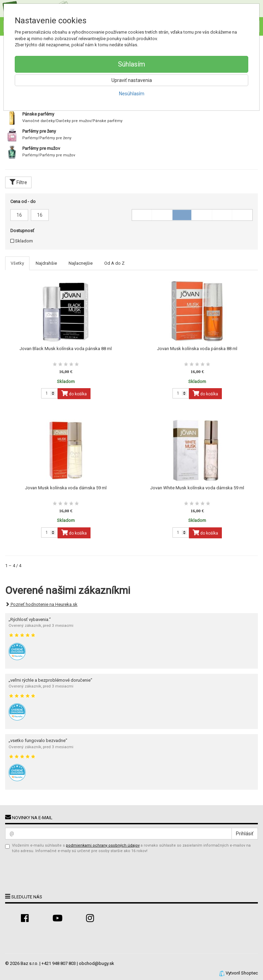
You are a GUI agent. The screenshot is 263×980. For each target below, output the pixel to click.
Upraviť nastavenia (132, 80)
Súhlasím (131, 64)
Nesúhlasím (132, 94)
